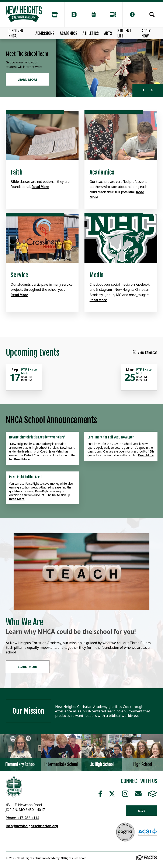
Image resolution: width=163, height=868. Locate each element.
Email (138, 794)
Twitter (112, 794)
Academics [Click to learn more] (102, 172)
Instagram (125, 794)
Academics (69, 33)
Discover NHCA (16, 33)
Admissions (45, 33)
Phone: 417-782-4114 (22, 818)
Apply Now (146, 33)
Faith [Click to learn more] (16, 172)
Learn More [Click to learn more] (27, 79)
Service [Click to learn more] (19, 275)
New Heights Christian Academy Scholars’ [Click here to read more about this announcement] (37, 437)
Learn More (28, 667)
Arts (108, 33)
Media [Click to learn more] (97, 275)
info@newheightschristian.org (32, 826)
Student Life (124, 33)
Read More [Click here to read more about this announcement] (22, 459)
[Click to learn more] (42, 135)
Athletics (91, 33)
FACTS (153, 794)
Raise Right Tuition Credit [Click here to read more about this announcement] (26, 477)
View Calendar (145, 353)
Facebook (100, 794)
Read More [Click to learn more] (40, 187)
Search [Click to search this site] (152, 14)
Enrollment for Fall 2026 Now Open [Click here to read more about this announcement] (111, 437)
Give (142, 811)
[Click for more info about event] (15, 370)
